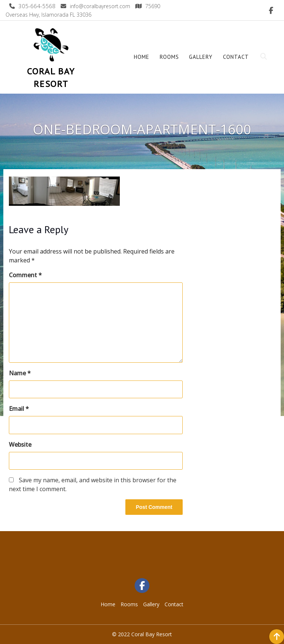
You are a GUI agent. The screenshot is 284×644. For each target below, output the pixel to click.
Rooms (169, 57)
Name (20, 373)
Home (142, 57)
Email (19, 409)
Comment (25, 275)
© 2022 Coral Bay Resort (142, 634)
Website (20, 445)
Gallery (201, 57)
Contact (236, 57)
